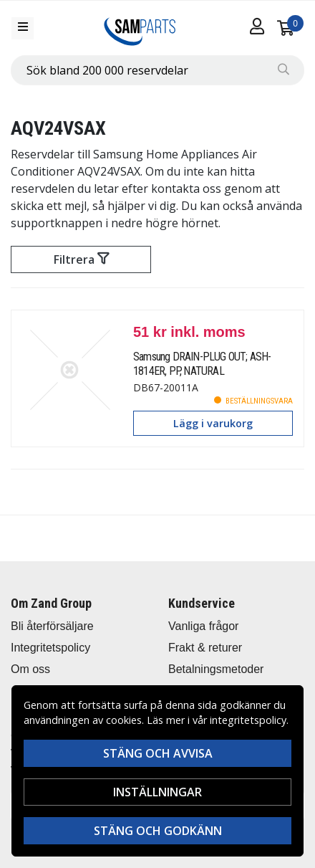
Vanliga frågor (203, 626)
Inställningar (157, 792)
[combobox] (157, 70)
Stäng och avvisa (158, 753)
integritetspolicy (248, 720)
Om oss (30, 669)
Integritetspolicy (50, 648)
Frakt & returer (205, 648)
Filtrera (81, 259)
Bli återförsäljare (52, 626)
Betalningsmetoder (216, 669)
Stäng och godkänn (158, 831)
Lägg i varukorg (213, 423)
